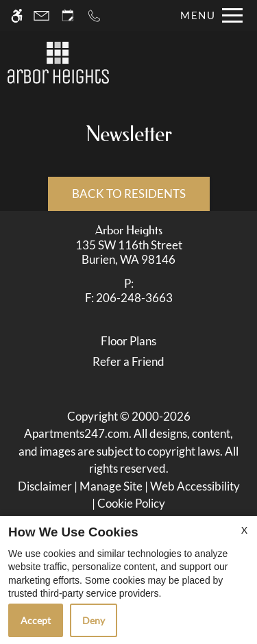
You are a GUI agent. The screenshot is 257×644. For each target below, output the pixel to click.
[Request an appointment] (68, 15)
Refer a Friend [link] (128, 361)
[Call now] (94, 15)
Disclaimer (45, 486)
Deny (94, 620)
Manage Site (111, 486)
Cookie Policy (131, 503)
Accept (36, 620)
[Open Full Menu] (208, 15)
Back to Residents (129, 194)
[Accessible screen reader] (17, 15)
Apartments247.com (76, 433)
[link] (129, 252)
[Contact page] (41, 15)
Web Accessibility (195, 486)
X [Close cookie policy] (244, 530)
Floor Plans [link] (128, 341)
